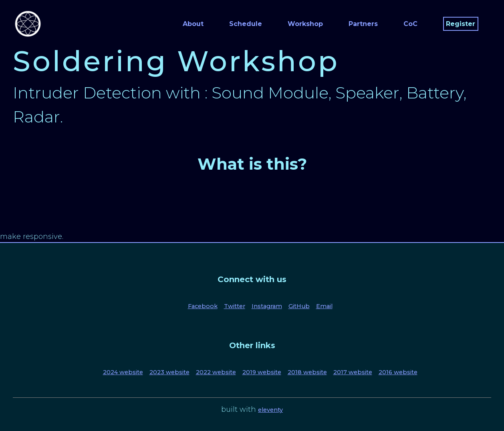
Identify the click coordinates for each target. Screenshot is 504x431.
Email (324, 306)
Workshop (305, 24)
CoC (410, 24)
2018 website (307, 372)
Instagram (267, 306)
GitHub (299, 306)
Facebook (203, 306)
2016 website (398, 372)
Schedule (246, 24)
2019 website (262, 372)
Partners (363, 24)
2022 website (216, 372)
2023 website (169, 372)
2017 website (353, 372)
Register (461, 24)
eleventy (270, 410)
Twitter (235, 306)
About (193, 24)
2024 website (123, 372)
